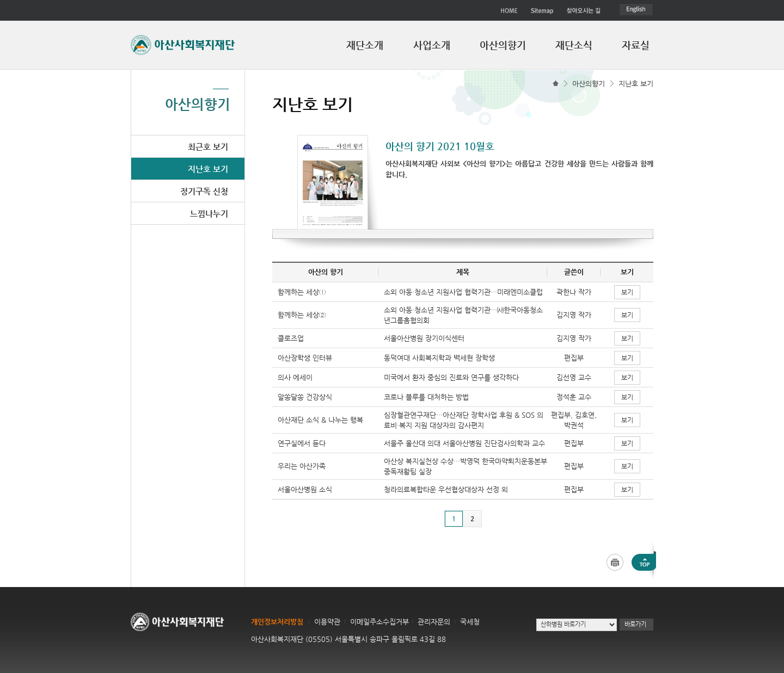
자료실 (636, 45)
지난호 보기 (636, 84)
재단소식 (574, 45)
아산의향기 (503, 45)
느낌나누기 (209, 214)
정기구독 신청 (204, 191)
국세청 (470, 622)
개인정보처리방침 (277, 622)
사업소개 (432, 45)
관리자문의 (434, 622)
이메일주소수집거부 (379, 622)
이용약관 (327, 622)
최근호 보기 (208, 147)
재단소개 (365, 45)
